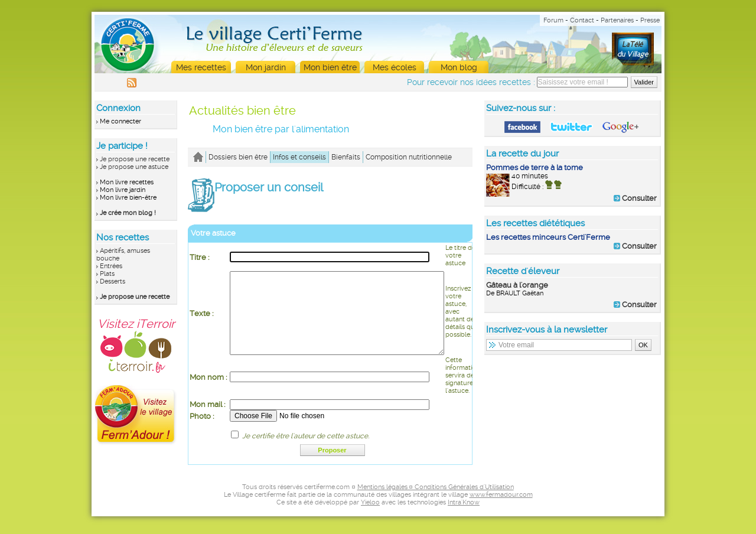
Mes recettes (201, 67)
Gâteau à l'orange (517, 285)
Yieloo (370, 520)
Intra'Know (464, 520)
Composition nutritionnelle (409, 157)
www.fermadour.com (501, 512)
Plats (107, 274)
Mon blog (459, 67)
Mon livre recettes (127, 182)
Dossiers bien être (238, 157)
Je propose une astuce (134, 167)
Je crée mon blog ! (128, 213)
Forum (553, 20)
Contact (582, 20)
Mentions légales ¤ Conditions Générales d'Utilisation (436, 505)
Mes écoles (395, 67)
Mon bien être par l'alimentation (281, 129)
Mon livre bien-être (128, 198)
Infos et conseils (299, 157)
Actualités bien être (242, 110)
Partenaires (617, 20)
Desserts (113, 281)
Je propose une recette (135, 159)
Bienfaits (346, 157)
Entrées (111, 266)
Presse (650, 20)
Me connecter (120, 121)
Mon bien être (330, 67)
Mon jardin (266, 67)
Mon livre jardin (123, 190)
